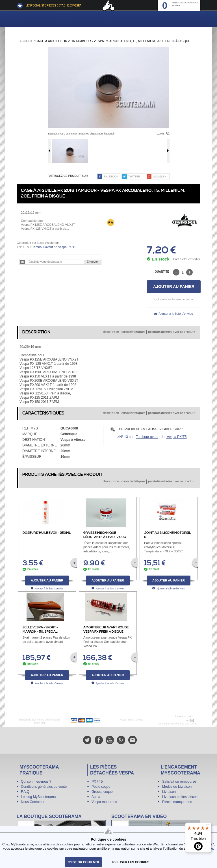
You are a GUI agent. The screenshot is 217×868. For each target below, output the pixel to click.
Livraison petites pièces (180, 797)
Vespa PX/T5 (67, 247)
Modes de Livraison (177, 787)
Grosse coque (102, 792)
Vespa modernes (104, 802)
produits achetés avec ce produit (171, 332)
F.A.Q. (26, 792)
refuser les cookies (131, 862)
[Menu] (208, 826)
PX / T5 (97, 782)
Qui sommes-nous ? (36, 782)
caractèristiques (133, 332)
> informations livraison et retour (174, 299)
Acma (96, 797)
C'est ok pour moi (83, 862)
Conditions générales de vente (44, 787)
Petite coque (101, 787)
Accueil (26, 41)
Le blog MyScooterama (38, 797)
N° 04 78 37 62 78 (174, 720)
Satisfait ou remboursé (179, 782)
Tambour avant (43, 247)
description (111, 332)
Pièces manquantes (177, 802)
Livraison (169, 792)
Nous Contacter (33, 802)
